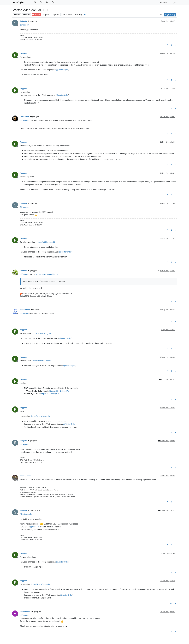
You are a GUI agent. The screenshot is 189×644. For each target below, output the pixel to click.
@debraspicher (34, 510)
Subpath (23, 21)
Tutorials (36, 15)
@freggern (32, 21)
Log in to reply (170, 15)
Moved (26, 15)
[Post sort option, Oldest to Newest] (161, 15)
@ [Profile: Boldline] (24, 313)
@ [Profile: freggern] (25, 25)
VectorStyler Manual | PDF (47, 274)
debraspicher (25, 476)
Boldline (23, 271)
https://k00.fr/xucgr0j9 (46, 242)
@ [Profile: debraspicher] (27, 514)
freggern (23, 53)
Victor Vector (25, 612)
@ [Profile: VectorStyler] (62, 70)
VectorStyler (18, 2)
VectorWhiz (25, 117)
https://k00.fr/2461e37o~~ (60, 391)
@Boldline (36, 310)
